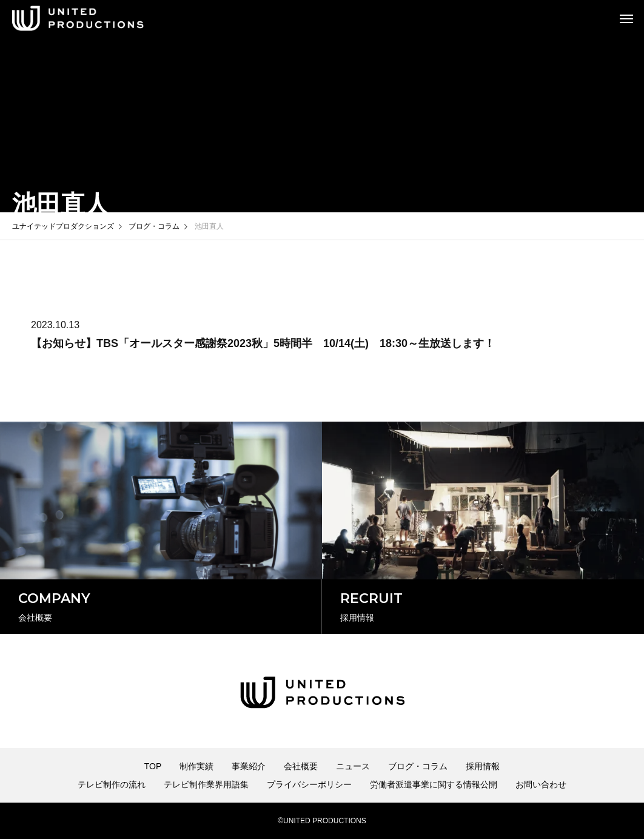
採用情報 (483, 766)
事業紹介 (249, 766)
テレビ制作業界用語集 (206, 784)
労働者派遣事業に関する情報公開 (434, 784)
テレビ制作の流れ (112, 784)
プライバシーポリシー (309, 784)
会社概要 (301, 766)
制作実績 (196, 766)
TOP (153, 766)
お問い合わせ (541, 784)
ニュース (353, 766)
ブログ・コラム (418, 766)
